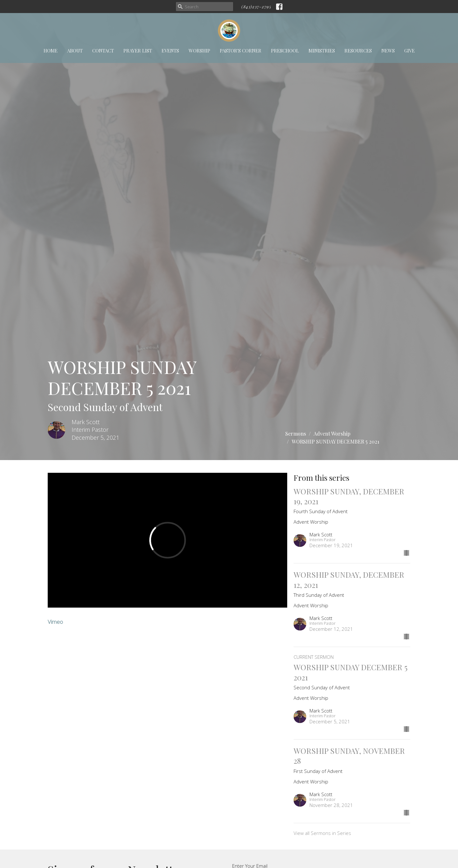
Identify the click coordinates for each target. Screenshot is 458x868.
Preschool (285, 51)
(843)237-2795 (256, 7)
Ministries (322, 51)
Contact (103, 51)
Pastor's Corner (241, 51)
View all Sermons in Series (322, 833)
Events (170, 51)
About (75, 51)
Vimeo (55, 622)
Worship (199, 51)
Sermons (296, 434)
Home (51, 51)
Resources (358, 51)
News (388, 51)
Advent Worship (332, 434)
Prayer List (138, 51)
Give (409, 51)
